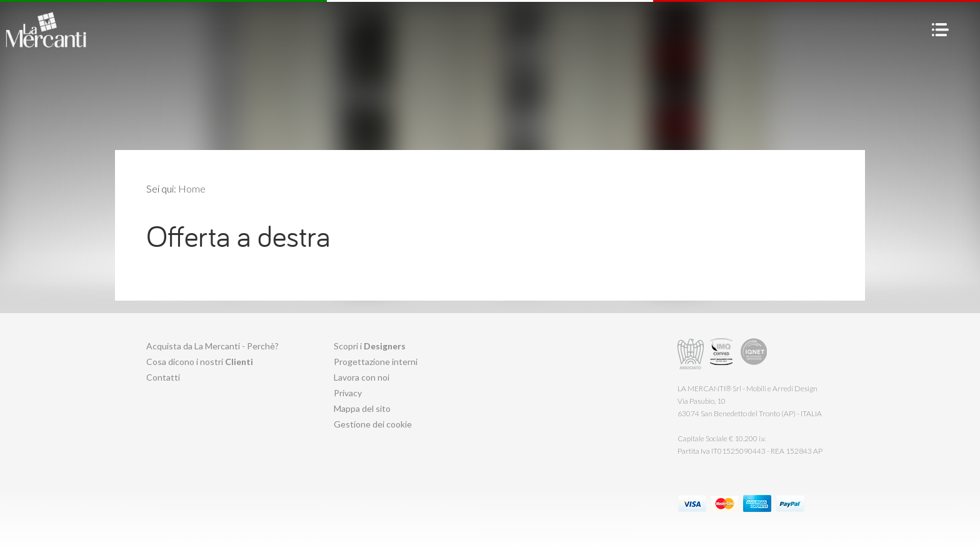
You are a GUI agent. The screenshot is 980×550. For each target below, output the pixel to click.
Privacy (348, 393)
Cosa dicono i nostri (200, 362)
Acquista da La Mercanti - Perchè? (212, 346)
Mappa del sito (362, 408)
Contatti (163, 377)
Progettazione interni (376, 362)
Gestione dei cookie (373, 424)
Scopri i (370, 346)
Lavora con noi (362, 377)
